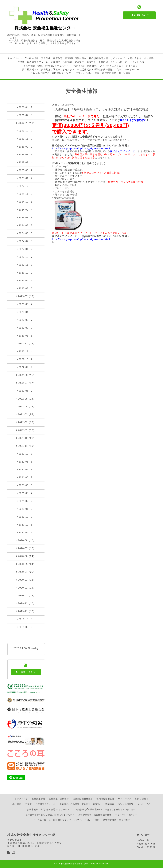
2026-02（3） (26, 115)
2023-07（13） (26, 296)
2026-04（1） (26, 107)
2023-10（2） (26, 273)
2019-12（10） (26, 603)
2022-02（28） (26, 422)
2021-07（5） (26, 470)
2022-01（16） (26, 430)
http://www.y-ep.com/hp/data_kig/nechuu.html (81, 149)
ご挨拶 (21, 62)
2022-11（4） (26, 351)
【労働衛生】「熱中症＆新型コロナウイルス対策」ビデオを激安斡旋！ (102, 109)
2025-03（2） (26, 170)
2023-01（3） (26, 336)
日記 (97, 73)
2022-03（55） (26, 414)
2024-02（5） (26, 241)
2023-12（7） (26, 257)
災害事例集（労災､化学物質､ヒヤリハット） (47, 66)
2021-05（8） (26, 485)
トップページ (15, 58)
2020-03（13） (26, 580)
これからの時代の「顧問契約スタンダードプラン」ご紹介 (61, 73)
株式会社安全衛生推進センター (75, 864)
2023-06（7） (26, 304)
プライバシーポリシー (127, 69)
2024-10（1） (26, 202)
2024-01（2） (26, 249)
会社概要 (149, 58)
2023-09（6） (26, 281)
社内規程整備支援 (98, 58)
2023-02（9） (26, 328)
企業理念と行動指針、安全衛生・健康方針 (73, 62)
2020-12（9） (26, 517)
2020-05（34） (26, 564)
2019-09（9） (26, 627)
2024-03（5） (26, 233)
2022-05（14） (26, 399)
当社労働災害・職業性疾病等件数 (95, 69)
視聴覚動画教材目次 (76, 58)
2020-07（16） (26, 548)
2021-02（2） (26, 501)
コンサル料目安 (119, 62)
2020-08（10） (26, 540)
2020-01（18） (26, 596)
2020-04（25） (26, 572)
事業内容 (103, 62)
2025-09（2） (26, 147)
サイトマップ (118, 58)
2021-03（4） (26, 493)
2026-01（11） (26, 123)
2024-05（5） (26, 225)
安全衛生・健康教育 (52, 58)
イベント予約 (137, 62)
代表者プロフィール (38, 62)
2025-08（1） (26, 155)
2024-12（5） (26, 186)
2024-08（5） (26, 218)
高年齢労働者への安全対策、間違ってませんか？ (48, 69)
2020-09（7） (26, 533)
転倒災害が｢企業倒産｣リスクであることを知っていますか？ (106, 66)
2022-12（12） (26, 344)
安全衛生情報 (32, 58)
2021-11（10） (26, 446)
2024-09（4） (26, 210)
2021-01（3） (26, 509)
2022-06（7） (26, 391)
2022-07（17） (26, 383)
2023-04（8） (26, 312)
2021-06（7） (26, 477)
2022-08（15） (26, 375)
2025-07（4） (26, 162)
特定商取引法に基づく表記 (116, 73)
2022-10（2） (26, 359)
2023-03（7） (26, 320)
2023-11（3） (26, 265)
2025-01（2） (26, 178)
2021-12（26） (26, 438)
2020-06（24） (26, 556)
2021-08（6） (26, 462)
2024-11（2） (26, 194)
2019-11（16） (26, 611)
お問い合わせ (134, 58)
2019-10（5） (26, 619)
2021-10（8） (26, 454)
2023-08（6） (26, 288)
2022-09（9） (26, 367)
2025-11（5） (26, 139)
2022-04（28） (26, 407)
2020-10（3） (26, 525)
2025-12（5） (26, 131)
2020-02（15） (26, 588)
